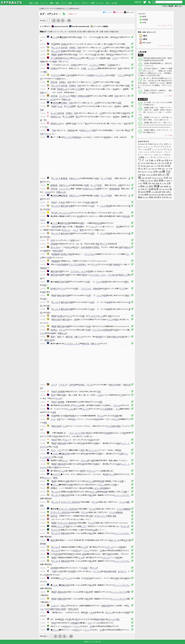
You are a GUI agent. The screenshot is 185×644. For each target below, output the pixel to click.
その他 (114, 3)
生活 (107, 3)
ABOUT (138, 2)
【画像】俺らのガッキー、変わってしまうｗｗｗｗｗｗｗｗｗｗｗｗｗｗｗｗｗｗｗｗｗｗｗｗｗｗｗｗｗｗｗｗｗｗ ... (155, 125)
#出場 (79, 32)
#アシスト (108, 12)
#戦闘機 (145, 20)
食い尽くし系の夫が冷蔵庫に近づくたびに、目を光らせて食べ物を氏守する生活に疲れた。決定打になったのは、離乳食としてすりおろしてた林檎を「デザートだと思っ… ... (155, 83)
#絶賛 (106, 32)
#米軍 (144, 23)
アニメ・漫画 (67, 3)
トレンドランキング (165, 46)
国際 (52, 3)
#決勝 (50, 32)
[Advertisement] (19, 50)
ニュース (44, 3)
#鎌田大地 (91, 32)
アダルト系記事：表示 (172, 6)
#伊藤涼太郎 (114, 32)
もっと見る (169, 96)
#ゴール (56, 32)
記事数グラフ (73, 14)
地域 (57, 3)
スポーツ (85, 3)
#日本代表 (72, 32)
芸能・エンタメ (97, 3)
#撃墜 (144, 17)
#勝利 (84, 32)
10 (69, 21)
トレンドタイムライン (165, 25)
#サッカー (64, 32)
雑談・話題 (34, 3)
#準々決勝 (99, 32)
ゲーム (77, 3)
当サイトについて (93, 642)
